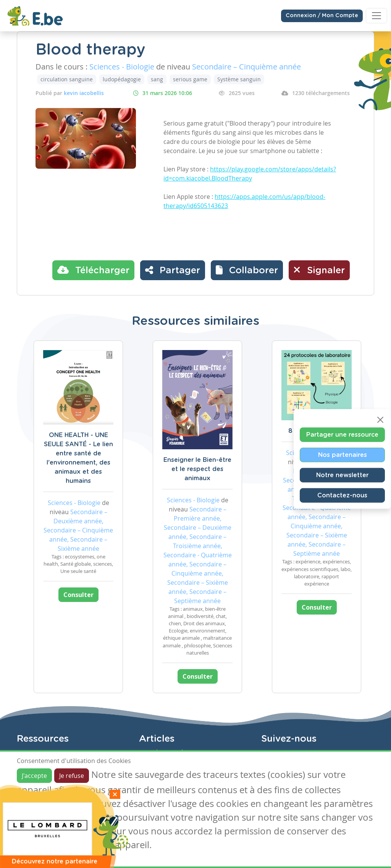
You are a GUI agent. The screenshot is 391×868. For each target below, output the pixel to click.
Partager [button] (173, 270)
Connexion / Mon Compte (322, 16)
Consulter (78, 595)
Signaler (319, 270)
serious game (190, 79)
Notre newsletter (342, 475)
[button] (247, 270)
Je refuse (72, 776)
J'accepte (34, 776)
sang (157, 79)
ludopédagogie (122, 79)
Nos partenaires (343, 455)
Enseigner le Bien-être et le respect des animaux (197, 469)
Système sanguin (239, 79)
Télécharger (93, 270)
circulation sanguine (67, 79)
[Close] (380, 420)
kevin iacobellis (84, 93)
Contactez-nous (342, 495)
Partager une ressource (342, 435)
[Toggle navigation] (376, 16)
